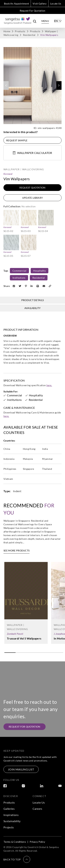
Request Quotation (32, 188)
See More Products (16, 550)
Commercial (19, 271)
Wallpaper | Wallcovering (24, 169)
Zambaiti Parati (15, 634)
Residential (29, 35)
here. (49, 385)
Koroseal (8, 174)
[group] (32, 86)
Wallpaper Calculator (32, 153)
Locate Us (56, 4)
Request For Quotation (33, 11)
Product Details (33, 300)
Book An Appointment (16, 4)
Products (20, 31)
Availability (33, 308)
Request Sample (17, 140)
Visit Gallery (40, 4)
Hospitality (40, 271)
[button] (59, 85)
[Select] (58, 21)
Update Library (32, 198)
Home (7, 31)
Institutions (19, 278)
